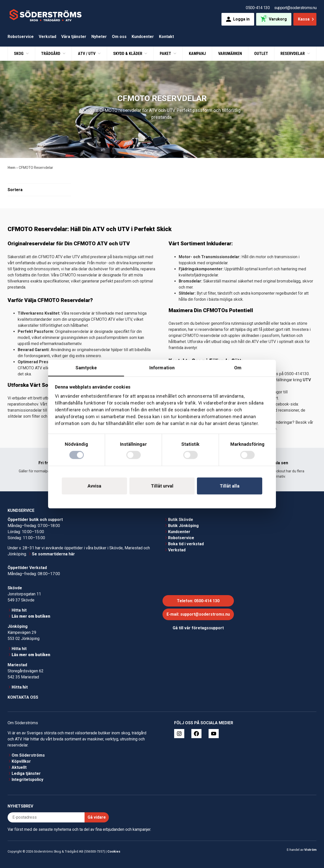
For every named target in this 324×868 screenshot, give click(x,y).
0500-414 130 (258, 8)
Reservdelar (293, 54)
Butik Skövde (181, 520)
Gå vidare (97, 817)
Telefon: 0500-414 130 (198, 601)
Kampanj (197, 54)
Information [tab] (162, 368)
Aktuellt (19, 767)
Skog (19, 54)
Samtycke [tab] (86, 368)
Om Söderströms (28, 755)
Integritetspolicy (27, 780)
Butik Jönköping (183, 526)
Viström (310, 850)
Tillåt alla (230, 486)
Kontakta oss (23, 697)
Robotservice (21, 37)
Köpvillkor (21, 761)
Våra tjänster (74, 37)
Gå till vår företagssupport (198, 628)
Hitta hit (19, 610)
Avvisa (94, 486)
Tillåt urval (162, 486)
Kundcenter (143, 37)
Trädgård (51, 54)
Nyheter (99, 37)
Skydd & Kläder (128, 54)
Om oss (119, 37)
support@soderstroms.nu (295, 8)
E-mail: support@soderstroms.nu (198, 614)
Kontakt (166, 37)
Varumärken (230, 54)
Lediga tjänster (26, 773)
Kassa (306, 19)
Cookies (114, 851)
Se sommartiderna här (53, 554)
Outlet (261, 54)
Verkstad (47, 37)
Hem (12, 168)
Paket (166, 54)
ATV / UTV (87, 54)
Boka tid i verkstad (186, 544)
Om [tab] (238, 368)
